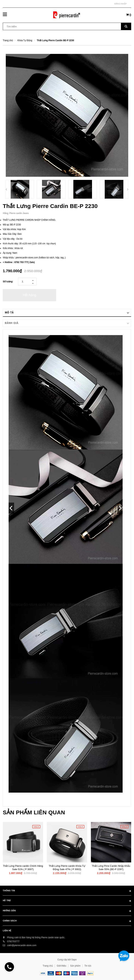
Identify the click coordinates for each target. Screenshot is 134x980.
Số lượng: (8, 282)
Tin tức (88, 966)
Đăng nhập (120, 4)
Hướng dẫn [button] (67, 911)
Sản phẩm (75, 966)
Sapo (74, 960)
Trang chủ (48, 966)
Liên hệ (7, 931)
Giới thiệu (61, 966)
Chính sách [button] (67, 921)
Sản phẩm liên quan (34, 812)
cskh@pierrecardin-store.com (22, 945)
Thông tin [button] (67, 891)
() (129, 15)
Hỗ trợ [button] (67, 901)
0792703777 (13, 941)
